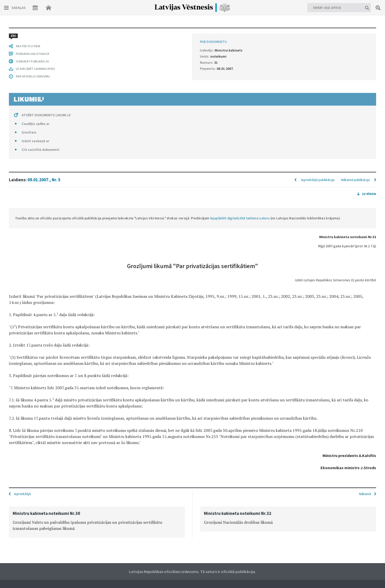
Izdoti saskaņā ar (35, 141)
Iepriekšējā (22, 494)
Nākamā (365, 494)
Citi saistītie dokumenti (41, 150)
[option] (97, 522)
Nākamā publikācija (355, 180)
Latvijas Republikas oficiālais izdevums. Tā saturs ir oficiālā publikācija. (192, 571)
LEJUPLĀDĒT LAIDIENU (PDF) (35, 69)
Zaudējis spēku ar (36, 124)
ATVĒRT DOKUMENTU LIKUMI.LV (46, 115)
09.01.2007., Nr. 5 (44, 180)
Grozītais (29, 132)
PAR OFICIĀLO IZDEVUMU (33, 76)
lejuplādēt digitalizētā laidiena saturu (240, 218)
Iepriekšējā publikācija (318, 180)
